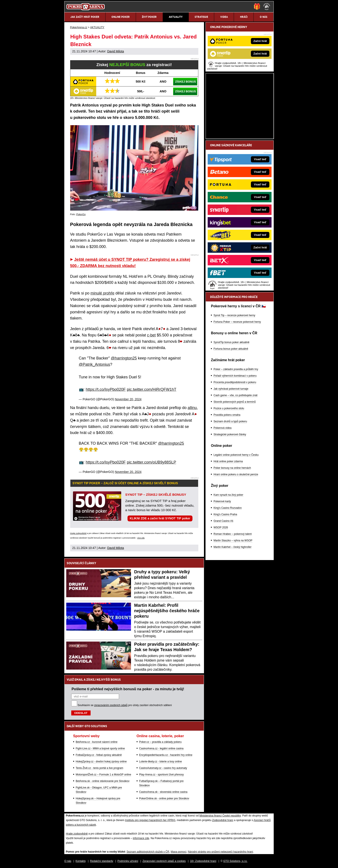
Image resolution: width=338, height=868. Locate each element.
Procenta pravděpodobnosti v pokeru (235, 382)
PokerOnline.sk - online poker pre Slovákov (164, 798)
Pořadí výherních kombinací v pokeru (235, 376)
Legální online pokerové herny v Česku (236, 455)
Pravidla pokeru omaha (227, 415)
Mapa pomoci (179, 852)
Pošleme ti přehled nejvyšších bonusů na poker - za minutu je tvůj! (128, 689)
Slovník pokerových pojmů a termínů (235, 402)
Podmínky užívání (128, 861)
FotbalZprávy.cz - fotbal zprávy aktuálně (99, 755)
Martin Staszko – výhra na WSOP (233, 540)
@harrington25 (124, 358)
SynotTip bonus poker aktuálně (231, 342)
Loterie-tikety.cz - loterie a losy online (161, 762)
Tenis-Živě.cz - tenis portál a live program (100, 768)
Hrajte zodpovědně (78, 533)
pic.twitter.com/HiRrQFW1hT (152, 389)
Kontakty (81, 861)
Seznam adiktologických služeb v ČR (148, 852)
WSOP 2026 (221, 527)
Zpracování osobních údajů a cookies (164, 861)
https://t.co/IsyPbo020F (106, 389)
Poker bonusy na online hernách (232, 468)
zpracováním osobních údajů (111, 705)
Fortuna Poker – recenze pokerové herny (237, 322)
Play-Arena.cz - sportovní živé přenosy (162, 775)
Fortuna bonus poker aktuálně (231, 349)
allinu (192, 408)
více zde (141, 538)
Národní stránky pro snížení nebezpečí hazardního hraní (220, 852)
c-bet (151, 335)
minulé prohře (103, 293)
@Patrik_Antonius (94, 364)
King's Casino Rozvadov (228, 508)
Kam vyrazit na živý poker (228, 495)
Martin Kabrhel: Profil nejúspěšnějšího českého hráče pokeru (167, 611)
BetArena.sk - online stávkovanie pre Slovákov (103, 781)
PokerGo (81, 214)
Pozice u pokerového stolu (229, 408)
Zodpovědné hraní (223, 820)
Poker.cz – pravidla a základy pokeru (160, 742)
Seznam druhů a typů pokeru (230, 421)
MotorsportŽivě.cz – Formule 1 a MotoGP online (104, 775)
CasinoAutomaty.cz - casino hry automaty (163, 768)
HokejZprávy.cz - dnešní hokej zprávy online (101, 762)
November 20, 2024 (128, 399)
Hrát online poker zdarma (228, 461)
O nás (68, 861)
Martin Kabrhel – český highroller (233, 547)
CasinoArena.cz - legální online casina (161, 748)
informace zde (141, 838)
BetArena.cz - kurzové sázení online (97, 742)
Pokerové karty (222, 501)
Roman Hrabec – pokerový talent (233, 534)
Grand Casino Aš (223, 521)
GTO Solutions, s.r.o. (235, 861)
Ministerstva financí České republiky (220, 816)
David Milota (115, 51)
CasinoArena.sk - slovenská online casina (163, 792)
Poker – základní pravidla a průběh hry (236, 369)
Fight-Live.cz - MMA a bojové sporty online (100, 748)
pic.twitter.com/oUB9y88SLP (152, 462)
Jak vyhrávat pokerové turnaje (231, 389)
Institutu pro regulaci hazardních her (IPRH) (150, 820)
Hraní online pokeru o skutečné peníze (236, 474)
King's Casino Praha (225, 514)
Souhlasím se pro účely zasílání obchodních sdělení (125, 705)
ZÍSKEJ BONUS (186, 82)
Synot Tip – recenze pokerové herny (234, 315)
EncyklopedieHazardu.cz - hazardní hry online (166, 755)
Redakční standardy (102, 861)
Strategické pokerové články (230, 434)
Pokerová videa (223, 428)
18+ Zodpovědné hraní (203, 861)
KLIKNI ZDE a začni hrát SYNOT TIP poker (160, 518)
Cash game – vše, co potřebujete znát (235, 395)
